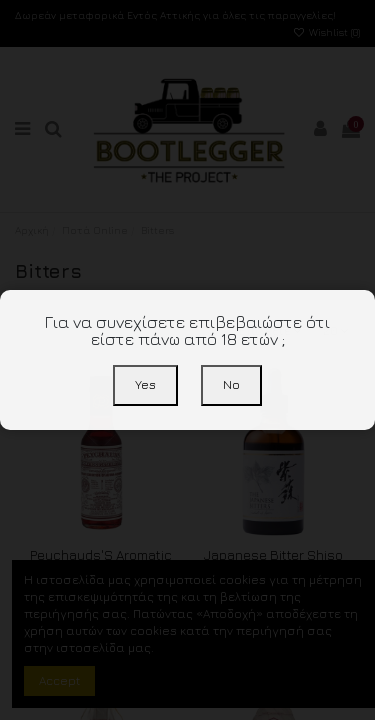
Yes (145, 384)
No (231, 384)
